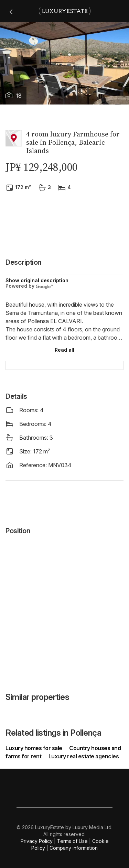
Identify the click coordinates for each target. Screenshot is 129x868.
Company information (74, 848)
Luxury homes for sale (34, 748)
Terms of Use (72, 841)
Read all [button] (64, 350)
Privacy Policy (37, 841)
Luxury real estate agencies (84, 756)
